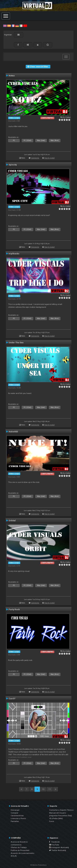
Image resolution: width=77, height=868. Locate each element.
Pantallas (15, 821)
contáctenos (16, 845)
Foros (52, 821)
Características (17, 816)
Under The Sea (16, 342)
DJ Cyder (67, 117)
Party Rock (14, 609)
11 (50, 789)
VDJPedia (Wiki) (56, 818)
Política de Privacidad (20, 850)
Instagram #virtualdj (59, 847)
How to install (49, 158)
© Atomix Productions (39, 865)
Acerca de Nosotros (19, 842)
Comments (35, 158)
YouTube (54, 845)
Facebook (54, 842)
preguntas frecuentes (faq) (61, 816)
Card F (12, 698)
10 (43, 789)
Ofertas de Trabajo (19, 847)
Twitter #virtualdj (58, 850)
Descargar (15, 810)
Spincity (13, 165)
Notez (12, 76)
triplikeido (14, 254)
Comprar (14, 813)
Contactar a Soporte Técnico (61, 810)
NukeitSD (13, 432)
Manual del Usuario (58, 813)
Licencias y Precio (18, 818)
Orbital (12, 520)
